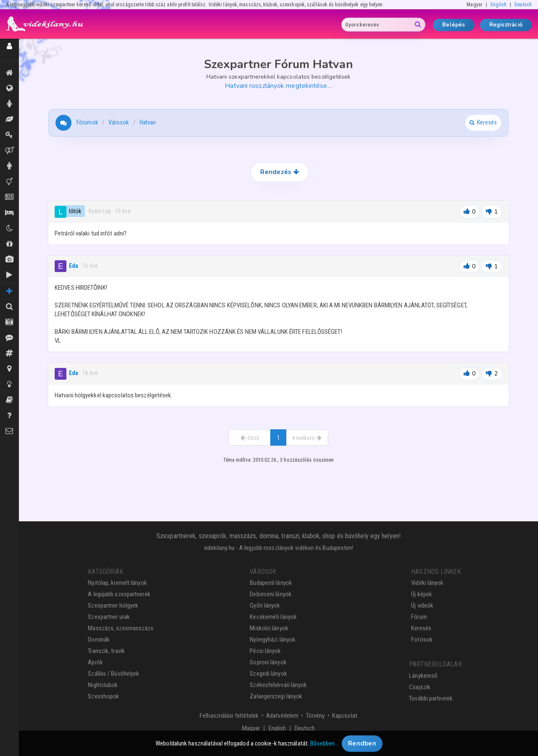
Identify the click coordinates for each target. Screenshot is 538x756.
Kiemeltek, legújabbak (9, 73)
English (498, 5)
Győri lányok (265, 605)
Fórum (419, 617)
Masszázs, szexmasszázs (121, 628)
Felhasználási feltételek (229, 716)
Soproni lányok (268, 662)
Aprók (9, 197)
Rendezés (280, 172)
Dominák (9, 135)
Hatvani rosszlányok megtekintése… (278, 86)
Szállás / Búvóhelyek (9, 213)
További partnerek (431, 698)
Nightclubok (103, 685)
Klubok (9, 228)
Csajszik (420, 687)
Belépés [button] (454, 25)
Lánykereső (423, 676)
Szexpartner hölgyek (113, 605)
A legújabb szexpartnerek (119, 594)
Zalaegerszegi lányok (276, 696)
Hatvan (148, 122)
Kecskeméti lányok (273, 617)
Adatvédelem (282, 716)
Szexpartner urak (109, 617)
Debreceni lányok (271, 594)
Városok (119, 122)
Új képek (9, 259)
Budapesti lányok (271, 583)
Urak (9, 166)
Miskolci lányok (269, 628)
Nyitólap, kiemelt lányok (117, 583)
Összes (9, 88)
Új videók (9, 275)
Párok (9, 151)
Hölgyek (9, 104)
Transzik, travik (9, 182)
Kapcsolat (345, 716)
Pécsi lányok (265, 651)
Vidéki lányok (427, 583)
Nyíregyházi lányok (273, 640)
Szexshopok (103, 696)
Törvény (315, 716)
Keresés (421, 628)
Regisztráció (506, 25)
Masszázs (9, 119)
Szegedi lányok (268, 674)
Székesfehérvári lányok (278, 685)
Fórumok (87, 122)
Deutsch (523, 5)
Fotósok (422, 640)
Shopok (9, 244)
